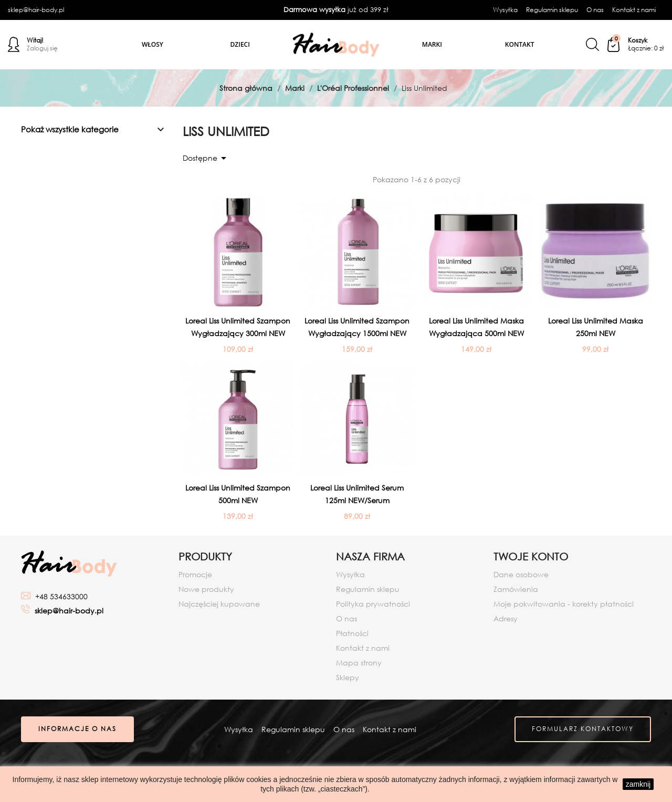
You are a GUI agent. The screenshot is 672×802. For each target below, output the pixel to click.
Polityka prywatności (373, 604)
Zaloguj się (42, 48)
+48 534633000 (61, 596)
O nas (595, 10)
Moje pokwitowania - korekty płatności (564, 604)
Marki (432, 44)
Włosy (153, 44)
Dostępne (206, 158)
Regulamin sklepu (552, 10)
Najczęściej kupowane (219, 604)
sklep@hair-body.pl (36, 10)
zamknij (638, 784)
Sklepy (348, 677)
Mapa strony (359, 663)
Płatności (352, 633)
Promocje (195, 574)
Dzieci (240, 44)
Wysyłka (505, 10)
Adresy (506, 618)
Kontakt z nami (634, 10)
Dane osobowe (521, 574)
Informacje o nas (78, 730)
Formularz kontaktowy (582, 730)
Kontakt (520, 44)
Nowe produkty (206, 589)
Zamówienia (516, 589)
